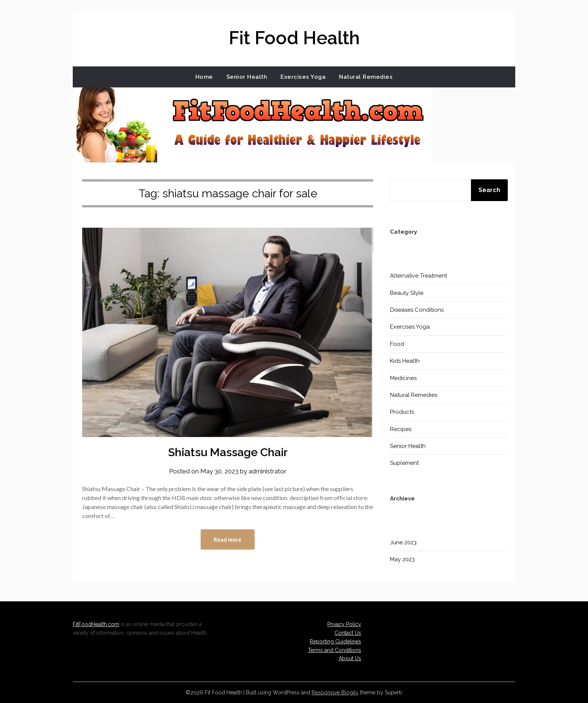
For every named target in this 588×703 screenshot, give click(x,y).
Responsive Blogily (335, 692)
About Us (350, 658)
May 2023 (402, 559)
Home (204, 77)
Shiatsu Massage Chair (228, 452)
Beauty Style (407, 293)
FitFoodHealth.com (96, 624)
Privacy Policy (344, 624)
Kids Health (405, 361)
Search (489, 190)
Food (397, 344)
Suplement (404, 463)
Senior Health (247, 77)
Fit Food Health (294, 38)
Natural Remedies (366, 77)
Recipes (401, 429)
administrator (268, 471)
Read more (228, 539)
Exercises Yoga (303, 77)
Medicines (403, 378)
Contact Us (348, 633)
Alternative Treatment (418, 276)
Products (402, 412)
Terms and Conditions (334, 650)
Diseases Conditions (417, 310)
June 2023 (403, 542)
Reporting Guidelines (335, 641)
